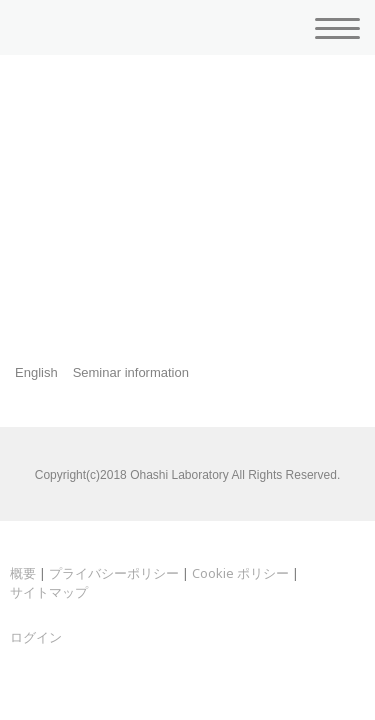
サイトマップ (49, 592)
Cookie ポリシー (240, 573)
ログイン (36, 637)
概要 (23, 573)
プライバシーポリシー (114, 573)
